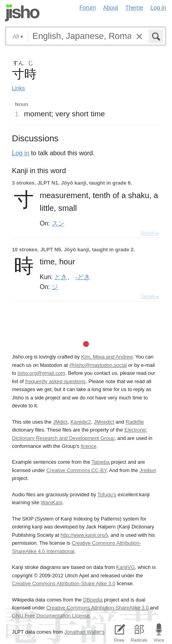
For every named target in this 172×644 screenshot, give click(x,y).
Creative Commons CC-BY (76, 470)
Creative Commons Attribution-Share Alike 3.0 (64, 583)
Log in (158, 8)
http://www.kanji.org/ (83, 535)
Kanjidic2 (81, 422)
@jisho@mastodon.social (98, 365)
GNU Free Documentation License (51, 616)
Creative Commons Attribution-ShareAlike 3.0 (98, 608)
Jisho (22, 13)
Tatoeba (100, 462)
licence (89, 446)
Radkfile (135, 422)
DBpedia (93, 600)
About (111, 8)
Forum (88, 8)
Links (18, 88)
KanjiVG (125, 567)
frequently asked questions (55, 381)
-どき (83, 277)
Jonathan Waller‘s (84, 632)
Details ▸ (150, 233)
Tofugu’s (107, 495)
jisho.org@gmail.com (41, 373)
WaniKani (52, 502)
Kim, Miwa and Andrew (107, 357)
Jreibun (148, 470)
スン (58, 223)
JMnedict (104, 422)
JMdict (60, 422)
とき (61, 277)
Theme (134, 8)
